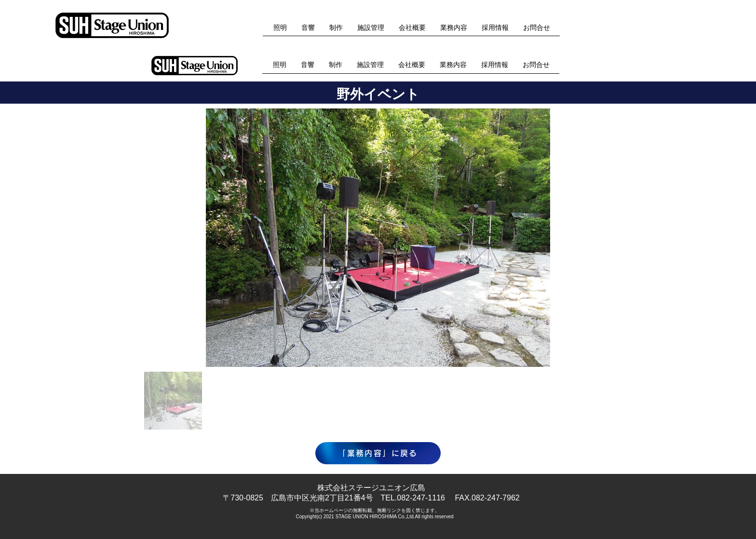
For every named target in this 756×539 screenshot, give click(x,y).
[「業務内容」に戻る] (378, 453)
